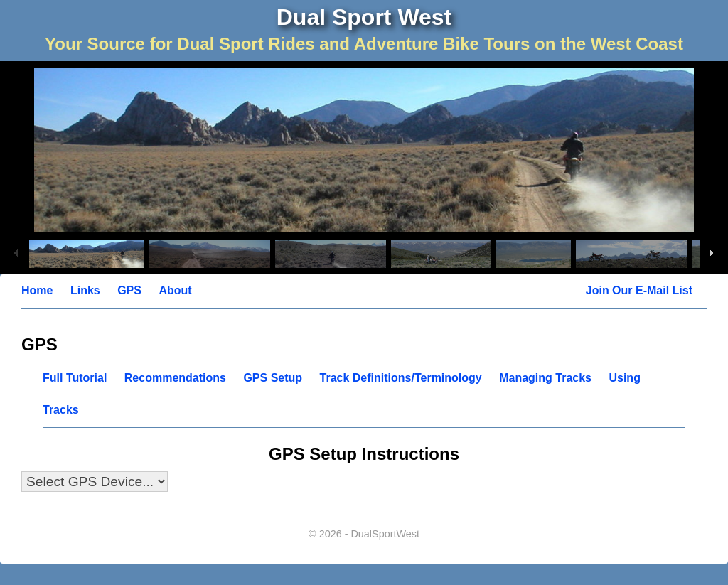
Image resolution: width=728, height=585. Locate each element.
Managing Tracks (545, 378)
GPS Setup (273, 378)
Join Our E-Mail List (639, 290)
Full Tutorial (75, 378)
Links (85, 290)
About (175, 290)
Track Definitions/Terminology (401, 378)
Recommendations (175, 378)
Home (37, 290)
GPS (129, 290)
